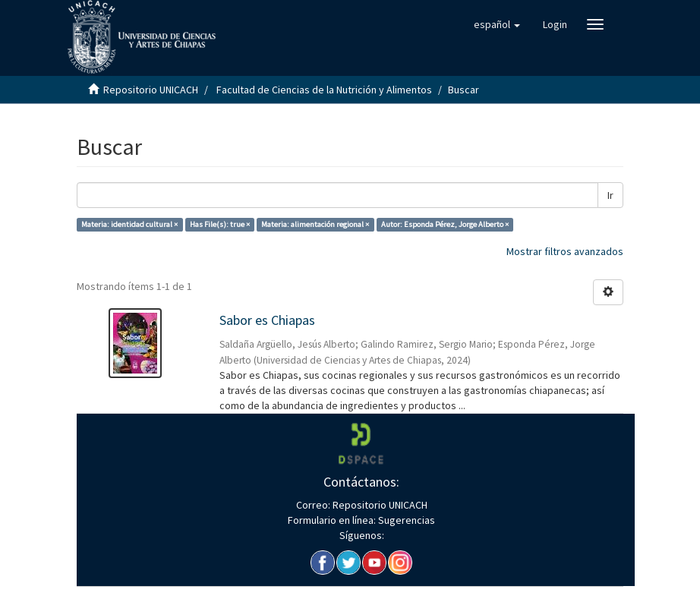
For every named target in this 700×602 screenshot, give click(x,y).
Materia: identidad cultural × (129, 224)
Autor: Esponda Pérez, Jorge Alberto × (445, 224)
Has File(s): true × (220, 224)
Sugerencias (405, 520)
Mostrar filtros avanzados (565, 251)
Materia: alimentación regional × (315, 224)
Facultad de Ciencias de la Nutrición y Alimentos (324, 90)
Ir (610, 195)
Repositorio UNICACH (151, 90)
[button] (497, 24)
